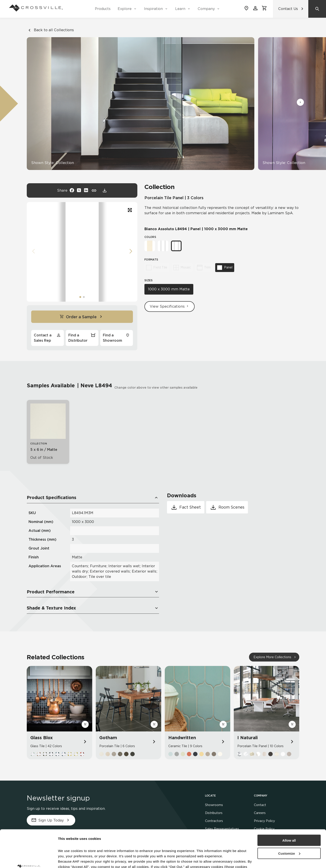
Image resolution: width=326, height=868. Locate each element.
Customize (289, 818)
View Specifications (170, 306)
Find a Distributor (82, 338)
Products (103, 9)
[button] (300, 102)
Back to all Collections (50, 30)
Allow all (289, 805)
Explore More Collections (272, 657)
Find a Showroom (117, 338)
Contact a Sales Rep (48, 338)
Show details (68, 859)
